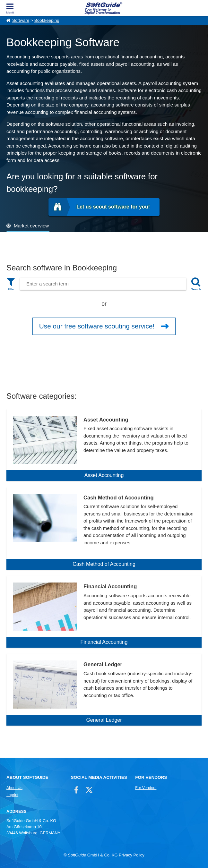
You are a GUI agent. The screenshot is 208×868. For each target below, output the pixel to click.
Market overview (31, 226)
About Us (14, 788)
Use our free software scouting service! (97, 326)
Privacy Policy (132, 855)
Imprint (12, 795)
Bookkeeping (47, 20)
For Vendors (146, 788)
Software (21, 20)
